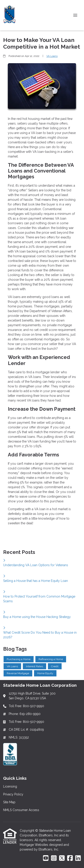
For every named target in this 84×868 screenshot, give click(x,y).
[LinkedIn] (78, 858)
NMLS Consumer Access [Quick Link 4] (21, 810)
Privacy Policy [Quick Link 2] (13, 794)
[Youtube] (46, 858)
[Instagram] (54, 858)
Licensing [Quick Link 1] (10, 786)
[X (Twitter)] (62, 858)
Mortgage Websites (34, 845)
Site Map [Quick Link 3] (9, 802)
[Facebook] (70, 858)
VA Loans (52, 56)
